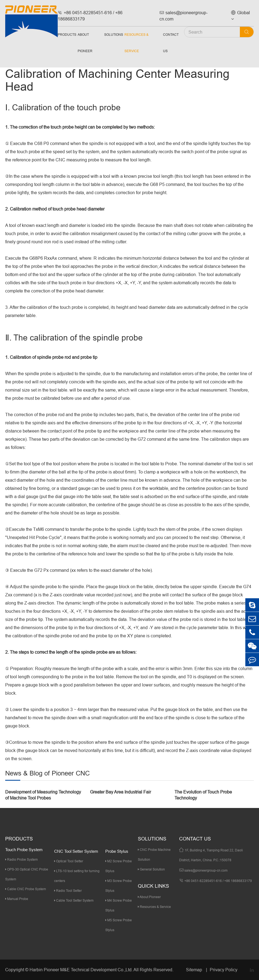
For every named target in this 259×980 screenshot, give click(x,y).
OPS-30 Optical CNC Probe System (27, 874)
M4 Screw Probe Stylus (119, 905)
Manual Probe (17, 899)
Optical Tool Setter (69, 861)
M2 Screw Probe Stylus (119, 866)
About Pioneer (85, 43)
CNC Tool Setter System (76, 851)
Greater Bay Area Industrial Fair (120, 792)
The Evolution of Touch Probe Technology (203, 795)
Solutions (114, 35)
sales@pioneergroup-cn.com (184, 16)
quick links (153, 886)
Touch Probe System (24, 850)
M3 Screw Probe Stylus (119, 886)
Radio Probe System (21, 859)
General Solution (151, 869)
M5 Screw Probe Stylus (119, 925)
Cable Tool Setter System (74, 900)
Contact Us (171, 43)
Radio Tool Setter (68, 891)
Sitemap (195, 970)
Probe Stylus (117, 851)
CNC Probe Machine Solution (154, 855)
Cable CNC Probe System (26, 889)
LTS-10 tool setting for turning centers (77, 876)
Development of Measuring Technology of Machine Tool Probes (43, 795)
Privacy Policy (224, 970)
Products (67, 35)
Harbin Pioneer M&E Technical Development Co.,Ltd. (81, 970)
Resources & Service (136, 43)
